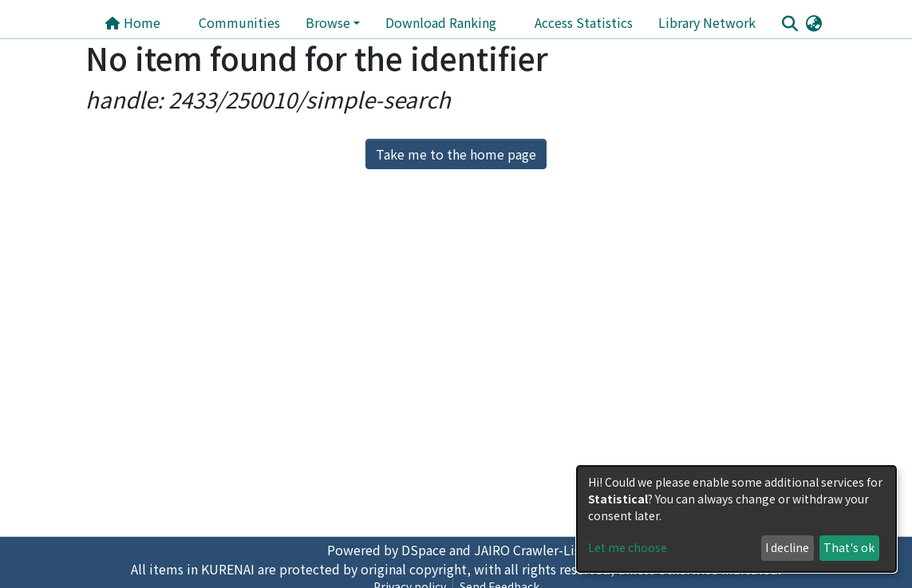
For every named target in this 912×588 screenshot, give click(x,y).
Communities (239, 22)
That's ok (849, 547)
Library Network (707, 22)
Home (132, 22)
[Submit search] (790, 23)
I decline (787, 547)
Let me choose (628, 547)
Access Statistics (584, 22)
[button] (814, 22)
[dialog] (736, 519)
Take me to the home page (456, 154)
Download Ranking (441, 22)
